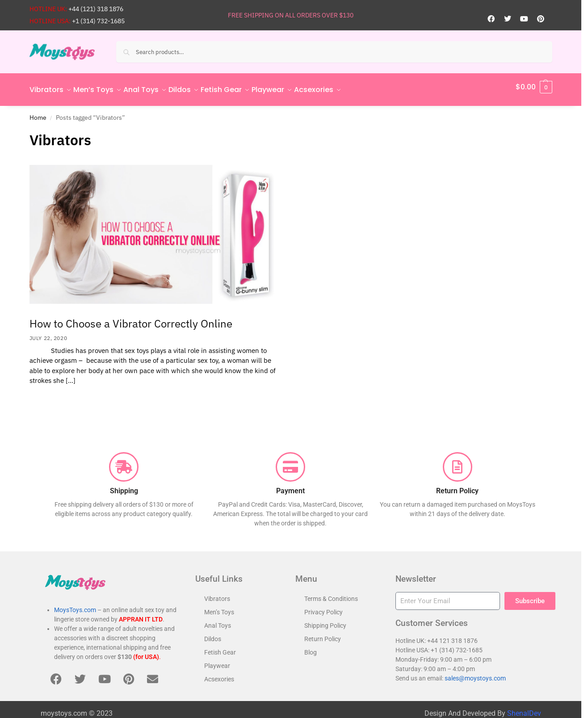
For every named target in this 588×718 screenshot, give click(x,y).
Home (38, 112)
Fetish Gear (220, 647)
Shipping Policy (325, 621)
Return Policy (323, 634)
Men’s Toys (219, 607)
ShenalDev (524, 708)
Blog (311, 647)
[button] (534, 87)
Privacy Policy (323, 607)
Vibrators (217, 594)
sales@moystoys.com (475, 673)
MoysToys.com (75, 605)
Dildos (213, 634)
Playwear (217, 661)
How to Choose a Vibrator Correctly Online (131, 319)
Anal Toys (218, 621)
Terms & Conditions (331, 594)
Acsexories (219, 674)
